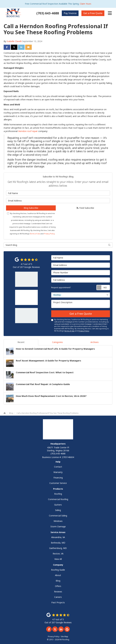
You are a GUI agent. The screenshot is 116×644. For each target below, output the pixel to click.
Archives (95, 342)
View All (58, 559)
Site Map (64, 636)
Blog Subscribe (31, 208)
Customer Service (58, 483)
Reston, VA (58, 554)
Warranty (58, 472)
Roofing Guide (58, 570)
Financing (58, 478)
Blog (58, 581)
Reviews (58, 592)
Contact (58, 467)
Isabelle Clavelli (14, 41)
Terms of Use (35, 234)
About (58, 575)
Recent (21, 342)
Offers (58, 586)
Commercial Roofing (58, 499)
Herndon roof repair (28, 131)
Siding (58, 510)
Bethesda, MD (58, 543)
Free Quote (93, 13)
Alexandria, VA (58, 537)
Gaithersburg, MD (58, 548)
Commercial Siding (58, 516)
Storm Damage (58, 526)
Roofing (58, 494)
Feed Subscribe (85, 208)
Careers (58, 597)
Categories (57, 342)
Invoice (70, 13)
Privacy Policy (49, 234)
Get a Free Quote (81, 314)
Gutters (58, 505)
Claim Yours (85, 4)
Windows (58, 521)
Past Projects (58, 602)
